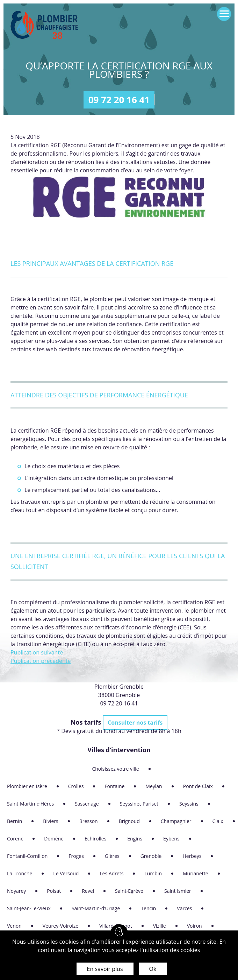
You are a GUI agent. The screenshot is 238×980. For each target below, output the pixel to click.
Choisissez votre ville (115, 769)
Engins (135, 839)
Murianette (196, 873)
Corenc (15, 839)
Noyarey (16, 891)
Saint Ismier (178, 891)
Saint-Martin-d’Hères (30, 804)
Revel (88, 891)
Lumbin (153, 873)
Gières (112, 856)
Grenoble (151, 856)
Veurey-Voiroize (60, 926)
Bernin (15, 821)
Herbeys (192, 856)
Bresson (89, 821)
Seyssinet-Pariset (139, 804)
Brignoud (129, 821)
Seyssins (189, 804)
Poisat (54, 891)
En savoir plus (105, 969)
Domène (54, 839)
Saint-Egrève (129, 891)
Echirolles (95, 839)
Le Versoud (66, 873)
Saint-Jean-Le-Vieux (29, 908)
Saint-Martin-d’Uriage (96, 908)
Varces (184, 908)
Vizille (160, 926)
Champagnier (176, 821)
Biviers (51, 821)
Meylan (154, 786)
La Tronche (20, 873)
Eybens (171, 839)
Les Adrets (111, 873)
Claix (218, 821)
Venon (14, 926)
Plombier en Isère (27, 786)
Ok (153, 969)
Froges (76, 856)
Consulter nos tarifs (135, 723)
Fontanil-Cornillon (27, 856)
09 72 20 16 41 (119, 100)
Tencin (148, 908)
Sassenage (87, 804)
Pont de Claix (198, 786)
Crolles (76, 786)
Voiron (194, 926)
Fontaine (114, 786)
